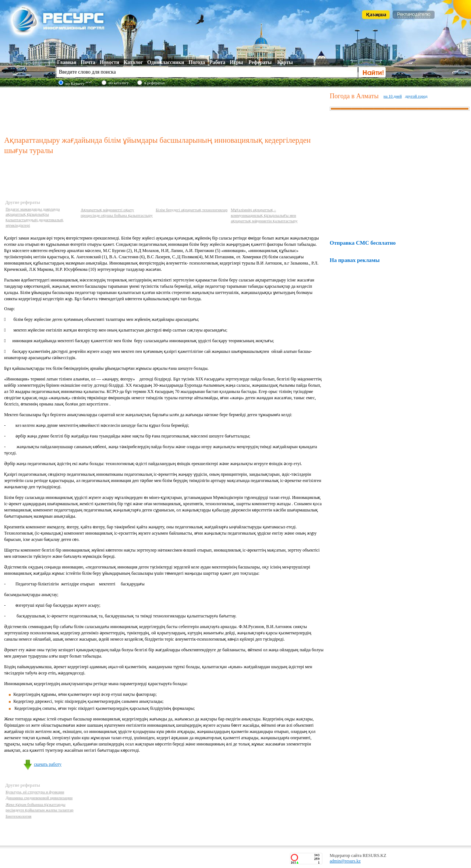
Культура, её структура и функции (35, 792)
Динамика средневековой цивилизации (39, 798)
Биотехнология (18, 816)
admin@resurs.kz (345, 861)
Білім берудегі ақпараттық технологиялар (192, 210)
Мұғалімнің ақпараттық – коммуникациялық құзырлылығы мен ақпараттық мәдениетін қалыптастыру (264, 215)
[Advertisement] (165, 110)
